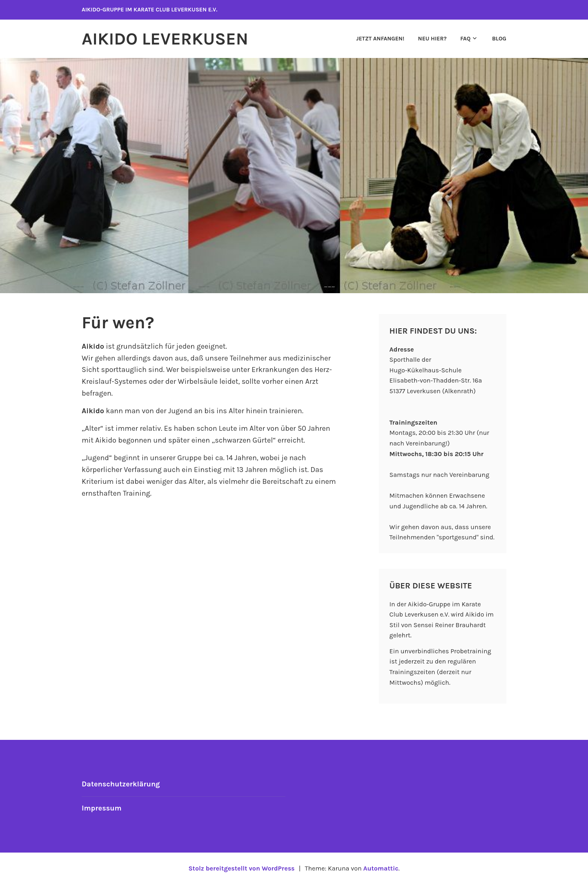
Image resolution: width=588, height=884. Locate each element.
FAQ (465, 39)
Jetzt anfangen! (380, 39)
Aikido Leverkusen (165, 39)
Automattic (381, 868)
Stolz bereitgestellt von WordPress (241, 868)
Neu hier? (432, 39)
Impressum (102, 808)
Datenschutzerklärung (121, 784)
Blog (499, 39)
